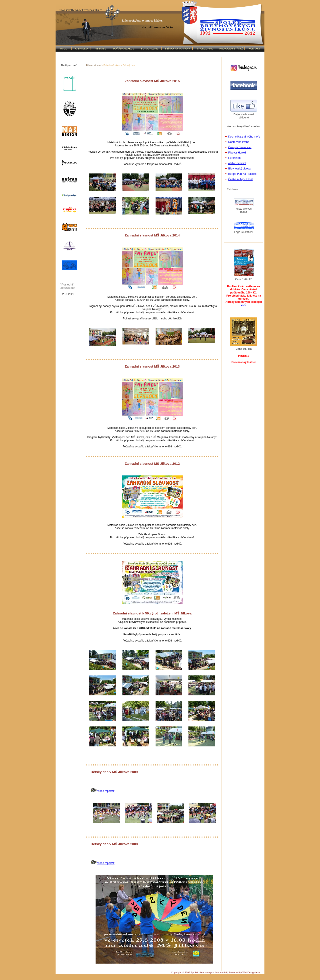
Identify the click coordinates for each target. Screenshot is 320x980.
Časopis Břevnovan (240, 147)
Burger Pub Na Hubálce (242, 174)
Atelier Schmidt (237, 163)
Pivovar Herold (237, 153)
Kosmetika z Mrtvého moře (244, 137)
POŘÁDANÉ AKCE (124, 49)
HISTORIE (100, 49)
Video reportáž (106, 791)
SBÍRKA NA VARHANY (178, 49)
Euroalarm (234, 158)
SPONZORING (205, 49)
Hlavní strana (93, 65)
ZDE (244, 305)
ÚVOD (64, 49)
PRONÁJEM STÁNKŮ (231, 49)
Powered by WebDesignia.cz (244, 972)
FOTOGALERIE (150, 49)
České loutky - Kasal (240, 179)
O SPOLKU (81, 49)
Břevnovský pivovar (240, 169)
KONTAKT (254, 49)
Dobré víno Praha (239, 142)
